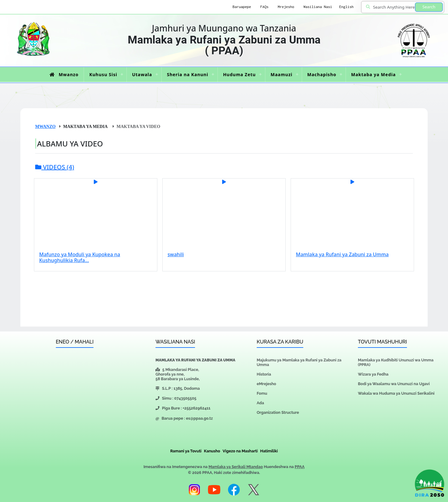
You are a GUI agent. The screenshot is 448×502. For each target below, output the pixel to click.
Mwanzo (63, 74)
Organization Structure (278, 412)
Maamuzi (282, 74)
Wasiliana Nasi (318, 7)
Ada (260, 403)
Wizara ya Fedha (373, 374)
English (346, 7)
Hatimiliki (269, 451)
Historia (264, 374)
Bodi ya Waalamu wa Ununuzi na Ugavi (394, 384)
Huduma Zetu (239, 74)
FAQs (265, 7)
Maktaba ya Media (373, 74)
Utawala (142, 74)
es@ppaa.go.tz (199, 418)
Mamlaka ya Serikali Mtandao (236, 467)
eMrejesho (266, 384)
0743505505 (185, 398)
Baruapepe (242, 7)
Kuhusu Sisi (103, 74)
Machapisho (322, 74)
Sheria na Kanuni (188, 74)
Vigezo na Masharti (240, 451)
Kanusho (212, 451)
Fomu (262, 393)
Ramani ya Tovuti (186, 451)
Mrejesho (286, 7)
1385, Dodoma (187, 388)
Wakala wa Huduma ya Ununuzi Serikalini (396, 393)
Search (429, 7)
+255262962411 (197, 408)
